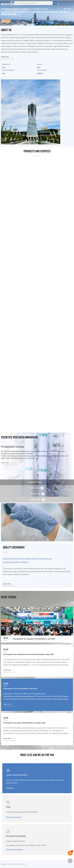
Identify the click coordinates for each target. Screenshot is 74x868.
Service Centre (6, 15)
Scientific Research (27, 9)
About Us (9, 9)
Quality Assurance (41, 9)
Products (16, 9)
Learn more (6, 21)
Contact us (10, 788)
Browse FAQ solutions (14, 817)
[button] (37, 24)
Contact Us (16, 15)
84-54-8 (44, 845)
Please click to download (15, 850)
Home (3, 9)
